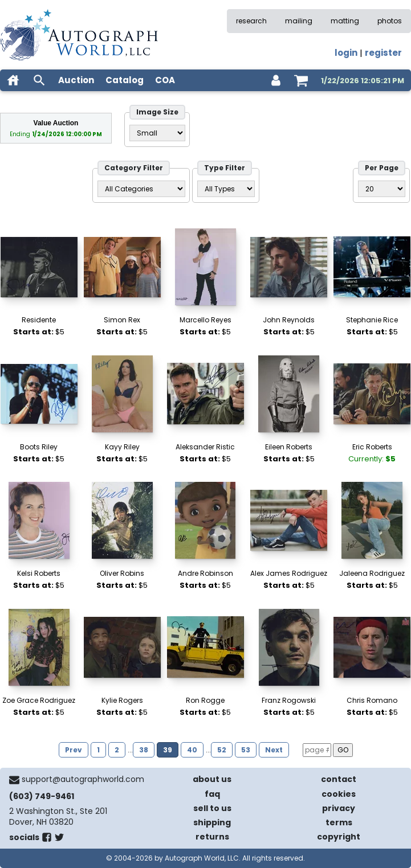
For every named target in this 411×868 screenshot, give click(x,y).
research (251, 21)
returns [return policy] (212, 837)
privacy (339, 808)
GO (343, 750)
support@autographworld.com (83, 779)
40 (192, 750)
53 (246, 750)
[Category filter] (141, 189)
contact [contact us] (339, 779)
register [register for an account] (383, 53)
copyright (339, 837)
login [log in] (346, 53)
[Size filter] (157, 133)
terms (339, 822)
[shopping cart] (301, 80)
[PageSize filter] (382, 189)
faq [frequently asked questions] (212, 794)
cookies (339, 794)
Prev (74, 750)
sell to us (212, 808)
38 (144, 750)
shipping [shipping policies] (212, 822)
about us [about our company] (212, 779)
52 (222, 750)
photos (390, 21)
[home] (13, 80)
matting (345, 21)
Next (274, 750)
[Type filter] (226, 189)
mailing (299, 21)
